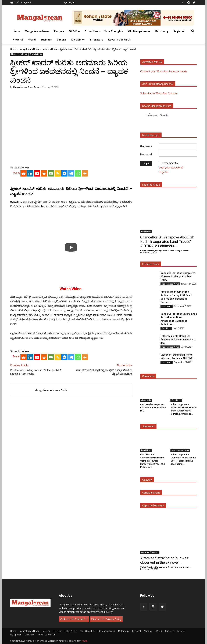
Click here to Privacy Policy (106, 619)
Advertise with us (152, 62)
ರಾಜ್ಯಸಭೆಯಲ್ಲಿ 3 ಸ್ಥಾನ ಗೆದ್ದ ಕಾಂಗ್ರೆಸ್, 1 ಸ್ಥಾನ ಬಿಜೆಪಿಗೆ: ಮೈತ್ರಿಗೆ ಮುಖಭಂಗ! (104, 372)
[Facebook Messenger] (64, 173)
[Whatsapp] (78, 173)
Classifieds (166, 328)
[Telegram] (71, 173)
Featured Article (151, 185)
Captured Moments (153, 506)
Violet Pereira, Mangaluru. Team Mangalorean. (165, 251)
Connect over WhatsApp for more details (164, 71)
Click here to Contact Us (74, 619)
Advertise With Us (119, 40)
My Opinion (78, 40)
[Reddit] (24, 173)
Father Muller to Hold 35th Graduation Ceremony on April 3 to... (178, 340)
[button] (193, 32)
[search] (165, 116)
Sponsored (148, 426)
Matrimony (162, 31)
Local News (146, 231)
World (32, 40)
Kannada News (49, 49)
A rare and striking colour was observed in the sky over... (164, 560)
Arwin (85, 641)
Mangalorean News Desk (26, 87)
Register (164, 172)
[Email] (51, 173)
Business (46, 40)
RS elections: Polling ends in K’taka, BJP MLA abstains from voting (36, 372)
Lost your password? (171, 168)
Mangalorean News (37, 31)
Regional (179, 31)
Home (16, 31)
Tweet (16, 173)
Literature (97, 40)
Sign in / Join (69, 2)
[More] (85, 173)
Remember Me (170, 163)
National (18, 40)
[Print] (44, 173)
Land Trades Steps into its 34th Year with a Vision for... (153, 408)
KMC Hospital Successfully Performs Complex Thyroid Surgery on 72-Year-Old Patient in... (152, 461)
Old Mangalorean (139, 31)
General (62, 40)
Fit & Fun (74, 31)
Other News (92, 31)
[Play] (71, 247)
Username (146, 146)
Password (146, 154)
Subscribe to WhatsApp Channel (159, 93)
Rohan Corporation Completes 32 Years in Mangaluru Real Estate (178, 277)
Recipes (59, 31)
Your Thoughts (114, 31)
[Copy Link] (58, 173)
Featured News (151, 264)
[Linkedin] (30, 173)
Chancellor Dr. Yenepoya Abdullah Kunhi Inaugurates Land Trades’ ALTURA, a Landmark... (167, 242)
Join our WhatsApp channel (158, 84)
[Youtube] (37, 173)
